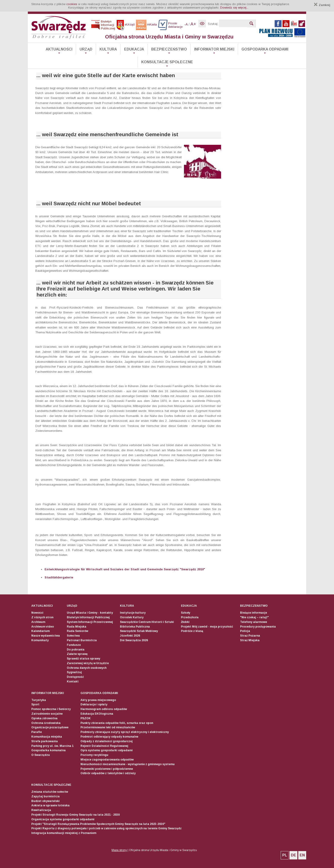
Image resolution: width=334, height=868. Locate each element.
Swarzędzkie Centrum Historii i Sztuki (147, 622)
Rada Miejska (77, 627)
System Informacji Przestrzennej (90, 622)
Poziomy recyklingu (94, 755)
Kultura (108, 49)
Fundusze (74, 645)
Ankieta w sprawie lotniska (50, 805)
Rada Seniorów (77, 631)
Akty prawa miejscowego (98, 700)
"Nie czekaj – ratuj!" (254, 617)
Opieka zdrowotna (44, 718)
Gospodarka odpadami (265, 49)
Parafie (37, 732)
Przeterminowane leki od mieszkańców (108, 727)
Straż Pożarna (250, 636)
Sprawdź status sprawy (83, 659)
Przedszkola (190, 617)
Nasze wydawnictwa (46, 636)
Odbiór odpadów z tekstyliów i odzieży (108, 773)
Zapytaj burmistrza (45, 796)
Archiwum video (43, 627)
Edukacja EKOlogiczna (97, 714)
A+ (193, 24)
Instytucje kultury (133, 613)
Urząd (86, 49)
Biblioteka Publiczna (135, 627)
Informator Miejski (214, 49)
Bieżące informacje (254, 613)
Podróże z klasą (192, 631)
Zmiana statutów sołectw (50, 792)
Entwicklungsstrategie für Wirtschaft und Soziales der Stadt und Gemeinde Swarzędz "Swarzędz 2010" (125, 569)
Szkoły (186, 613)
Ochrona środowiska (46, 723)
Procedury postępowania (258, 627)
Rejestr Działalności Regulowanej (104, 746)
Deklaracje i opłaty (94, 704)
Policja (245, 631)
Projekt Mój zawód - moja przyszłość (207, 627)
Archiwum (38, 622)
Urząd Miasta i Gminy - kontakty (90, 613)
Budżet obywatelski (45, 801)
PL (285, 855)
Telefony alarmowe (254, 622)
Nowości (37, 613)
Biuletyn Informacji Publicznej (88, 617)
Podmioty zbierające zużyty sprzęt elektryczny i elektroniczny (125, 732)
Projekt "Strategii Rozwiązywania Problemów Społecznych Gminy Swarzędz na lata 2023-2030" (98, 824)
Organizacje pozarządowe (50, 727)
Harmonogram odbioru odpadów (104, 709)
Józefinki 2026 (130, 636)
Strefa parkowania (45, 741)
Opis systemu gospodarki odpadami (107, 750)
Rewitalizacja (41, 810)
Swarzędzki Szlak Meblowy (139, 631)
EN (302, 855)
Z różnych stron (42, 617)
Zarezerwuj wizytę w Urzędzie (88, 663)
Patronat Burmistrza (82, 640)
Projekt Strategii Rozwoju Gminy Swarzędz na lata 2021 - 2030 (75, 815)
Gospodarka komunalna (48, 750)
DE (294, 855)
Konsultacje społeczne (167, 62)
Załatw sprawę (77, 654)
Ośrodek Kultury (132, 617)
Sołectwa (73, 636)
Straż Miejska (250, 640)
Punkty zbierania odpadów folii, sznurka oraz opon (117, 723)
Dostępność (75, 677)
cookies (72, 4)
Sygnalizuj (74, 672)
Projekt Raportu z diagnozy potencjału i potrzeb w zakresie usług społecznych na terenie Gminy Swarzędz (106, 828)
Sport (35, 704)
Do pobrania (76, 650)
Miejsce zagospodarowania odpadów (107, 760)
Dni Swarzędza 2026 (134, 640)
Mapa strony (119, 850)
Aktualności (59, 49)
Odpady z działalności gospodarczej (107, 741)
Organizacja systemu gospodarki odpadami (63, 819)
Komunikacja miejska (47, 737)
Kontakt (73, 682)
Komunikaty (40, 640)
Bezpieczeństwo (169, 49)
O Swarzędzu (41, 755)
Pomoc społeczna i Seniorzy (51, 709)
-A (186, 24)
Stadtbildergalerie (59, 577)
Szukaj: (213, 24)
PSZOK (86, 718)
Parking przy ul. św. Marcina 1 (52, 746)
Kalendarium (40, 631)
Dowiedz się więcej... (234, 8)
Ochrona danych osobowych (87, 668)
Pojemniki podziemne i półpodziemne (107, 769)
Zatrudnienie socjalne (47, 714)
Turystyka (39, 700)
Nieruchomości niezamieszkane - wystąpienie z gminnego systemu (128, 764)
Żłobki (185, 622)
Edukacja (134, 49)
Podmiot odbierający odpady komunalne (109, 737)
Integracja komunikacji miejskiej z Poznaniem (64, 833)
